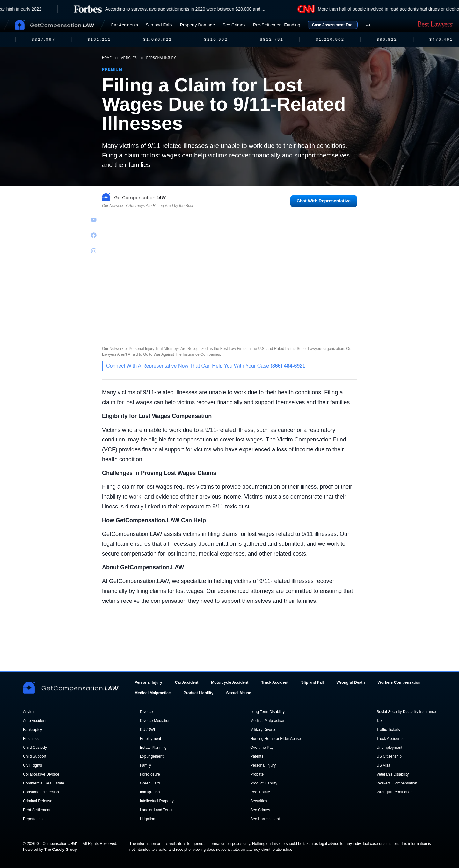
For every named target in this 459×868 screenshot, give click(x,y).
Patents (257, 756)
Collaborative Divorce (41, 774)
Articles (129, 58)
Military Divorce (263, 730)
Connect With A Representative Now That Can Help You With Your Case (206, 366)
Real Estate (260, 792)
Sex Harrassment (265, 819)
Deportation (33, 819)
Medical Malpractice (153, 693)
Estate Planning (153, 748)
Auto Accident (35, 721)
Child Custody (35, 748)
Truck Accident (275, 682)
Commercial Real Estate (44, 783)
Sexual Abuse (238, 693)
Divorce (146, 712)
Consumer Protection (41, 792)
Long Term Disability (267, 712)
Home (107, 58)
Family (146, 765)
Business (31, 739)
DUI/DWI (147, 730)
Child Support (35, 756)
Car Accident (187, 682)
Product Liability (198, 693)
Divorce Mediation (155, 721)
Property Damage (198, 25)
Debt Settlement (37, 810)
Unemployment (389, 748)
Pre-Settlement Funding (277, 25)
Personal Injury (161, 58)
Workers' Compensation (397, 783)
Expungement (152, 756)
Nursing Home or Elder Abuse (276, 739)
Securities (259, 801)
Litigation (148, 819)
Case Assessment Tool (333, 25)
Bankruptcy (33, 730)
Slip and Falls (159, 25)
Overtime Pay (262, 748)
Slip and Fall (313, 682)
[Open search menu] (368, 26)
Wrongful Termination (394, 792)
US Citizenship (389, 756)
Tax (379, 721)
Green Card (150, 783)
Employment (151, 739)
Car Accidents (124, 25)
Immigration (150, 792)
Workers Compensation (399, 682)
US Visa (383, 765)
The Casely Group (61, 850)
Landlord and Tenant (157, 810)
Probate (257, 774)
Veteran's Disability (393, 774)
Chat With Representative (324, 201)
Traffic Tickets (388, 730)
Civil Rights (33, 765)
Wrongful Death (350, 682)
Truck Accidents (390, 739)
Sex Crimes (234, 25)
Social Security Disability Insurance (406, 712)
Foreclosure (150, 774)
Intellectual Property (157, 801)
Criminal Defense (38, 801)
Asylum (29, 712)
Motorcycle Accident (230, 682)
